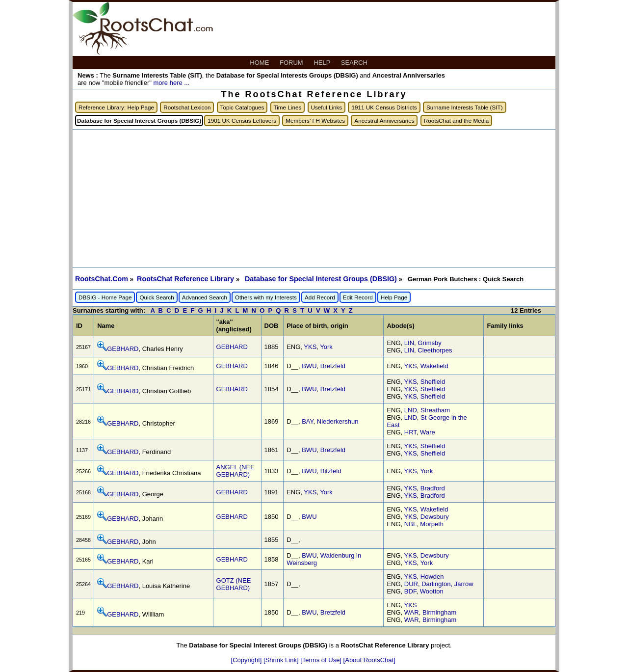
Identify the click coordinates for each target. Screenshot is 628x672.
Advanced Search (205, 297)
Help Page (394, 297)
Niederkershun (338, 421)
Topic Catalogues (242, 107)
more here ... (171, 83)
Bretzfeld (333, 366)
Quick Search (157, 297)
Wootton (432, 591)
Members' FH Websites (315, 121)
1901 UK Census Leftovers (242, 121)
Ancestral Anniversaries (384, 121)
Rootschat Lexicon (187, 107)
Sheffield (433, 382)
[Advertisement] (314, 198)
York (326, 347)
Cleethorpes (435, 350)
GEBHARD (123, 349)
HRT (410, 432)
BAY (307, 421)
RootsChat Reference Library (186, 279)
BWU (309, 366)
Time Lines (288, 107)
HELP (323, 63)
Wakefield (434, 366)
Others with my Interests (266, 297)
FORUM (292, 63)
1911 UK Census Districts (384, 107)
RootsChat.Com (102, 279)
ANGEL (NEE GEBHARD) (235, 471)
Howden (432, 577)
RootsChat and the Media (457, 121)
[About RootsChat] (369, 660)
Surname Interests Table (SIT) (465, 107)
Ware (428, 432)
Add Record (320, 297)
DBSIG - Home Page (105, 297)
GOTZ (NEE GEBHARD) (234, 584)
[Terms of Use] (322, 660)
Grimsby (429, 343)
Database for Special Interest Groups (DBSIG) (322, 279)
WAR (412, 612)
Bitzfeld (331, 471)
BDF (410, 591)
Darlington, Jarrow (447, 584)
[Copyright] (247, 660)
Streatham (435, 410)
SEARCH (355, 63)
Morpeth (432, 524)
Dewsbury (435, 517)
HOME (260, 63)
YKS (310, 347)
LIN (409, 343)
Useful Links (327, 107)
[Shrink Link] (282, 660)
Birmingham (439, 612)
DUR (411, 584)
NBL (410, 524)
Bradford (433, 488)
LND (411, 410)
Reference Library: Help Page (116, 107)
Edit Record (358, 297)
